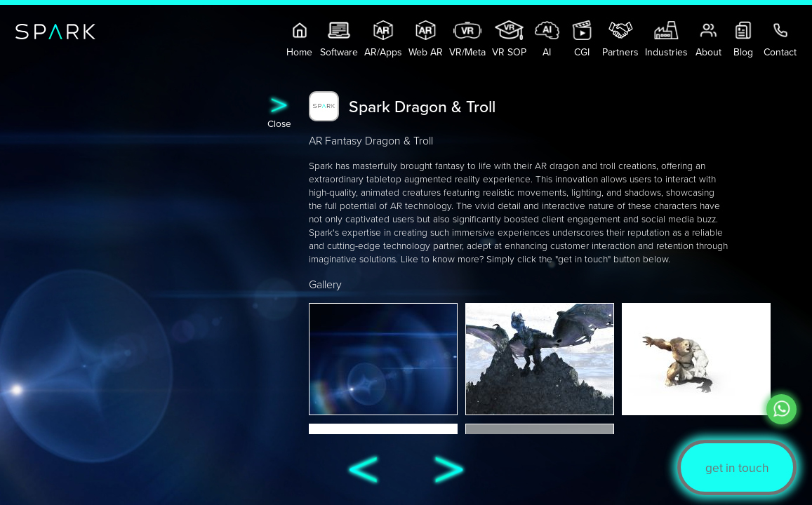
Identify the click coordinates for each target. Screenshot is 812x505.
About (708, 40)
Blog (744, 40)
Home (300, 40)
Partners (620, 40)
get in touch (737, 467)
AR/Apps (383, 40)
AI (547, 40)
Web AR (426, 40)
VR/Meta (467, 40)
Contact (780, 40)
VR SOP (509, 40)
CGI (582, 40)
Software (339, 40)
